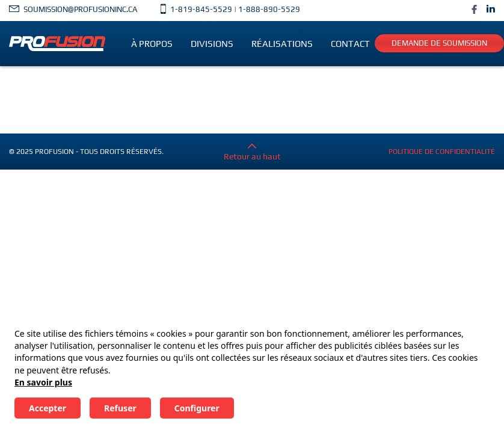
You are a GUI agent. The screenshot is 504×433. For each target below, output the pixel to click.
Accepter (48, 408)
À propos (152, 44)
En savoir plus (43, 382)
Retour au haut (252, 152)
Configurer (197, 408)
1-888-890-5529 (269, 9)
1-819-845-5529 (201, 9)
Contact (350, 44)
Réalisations (282, 44)
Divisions (212, 44)
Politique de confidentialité (442, 152)
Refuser (120, 408)
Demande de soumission (439, 43)
